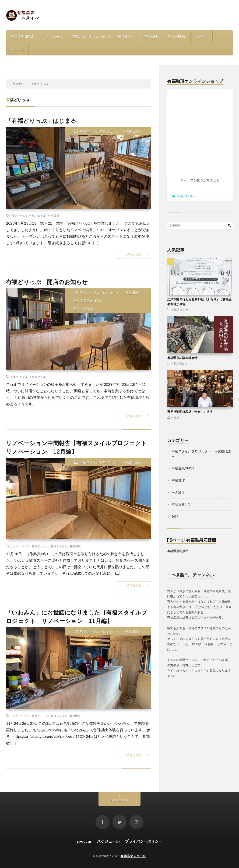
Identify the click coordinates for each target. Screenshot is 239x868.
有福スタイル (37, 215)
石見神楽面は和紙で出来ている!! (190, 412)
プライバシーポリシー (144, 841)
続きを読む (134, 255)
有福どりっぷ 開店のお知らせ (47, 282)
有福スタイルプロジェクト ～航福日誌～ (103, 36)
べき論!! (202, 36)
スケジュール (53, 36)
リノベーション (20, 546)
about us (17, 49)
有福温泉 (53, 215)
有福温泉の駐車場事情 (182, 358)
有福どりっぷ (18, 215)
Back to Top (119, 800)
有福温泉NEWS (22, 36)
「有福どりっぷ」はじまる (41, 121)
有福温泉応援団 (178, 551)
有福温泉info (176, 36)
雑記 (175, 517)
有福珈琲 (151, 36)
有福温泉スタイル (133, 856)
